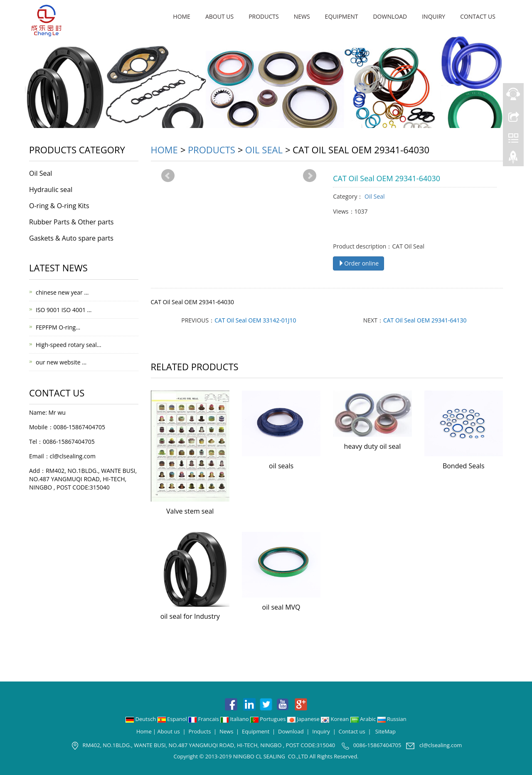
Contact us (478, 16)
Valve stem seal (190, 511)
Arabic (364, 719)
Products (264, 16)
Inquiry (433, 16)
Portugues (269, 719)
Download (390, 16)
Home (182, 16)
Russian (392, 719)
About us (219, 16)
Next (310, 176)
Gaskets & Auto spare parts (71, 238)
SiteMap (385, 731)
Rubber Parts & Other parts (71, 222)
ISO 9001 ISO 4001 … (64, 310)
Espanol (173, 719)
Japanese (304, 719)
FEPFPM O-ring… (58, 327)
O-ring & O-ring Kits (59, 206)
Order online (358, 263)
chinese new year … (62, 292)
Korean (335, 719)
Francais (204, 719)
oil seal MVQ (281, 607)
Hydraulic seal (51, 189)
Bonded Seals (464, 466)
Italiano (235, 719)
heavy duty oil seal (373, 446)
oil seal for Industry (190, 616)
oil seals (281, 466)
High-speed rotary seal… (69, 345)
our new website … (61, 362)
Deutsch (142, 719)
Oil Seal (264, 150)
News (302, 16)
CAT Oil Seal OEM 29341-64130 (425, 320)
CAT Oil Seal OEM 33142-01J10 (255, 320)
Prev (168, 176)
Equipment (342, 16)
